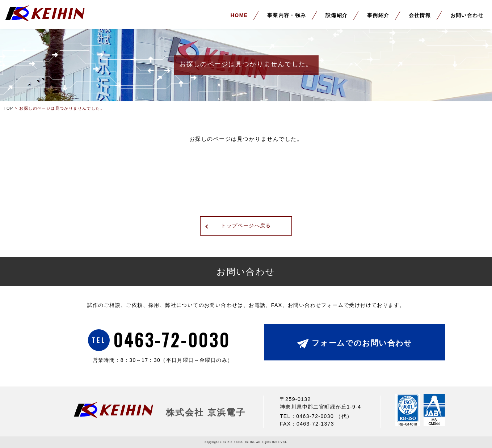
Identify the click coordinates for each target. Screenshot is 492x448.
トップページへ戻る (246, 225)
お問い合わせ (467, 15)
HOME (239, 15)
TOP (9, 108)
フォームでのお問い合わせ (362, 343)
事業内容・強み (287, 15)
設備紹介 (337, 15)
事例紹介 (378, 15)
